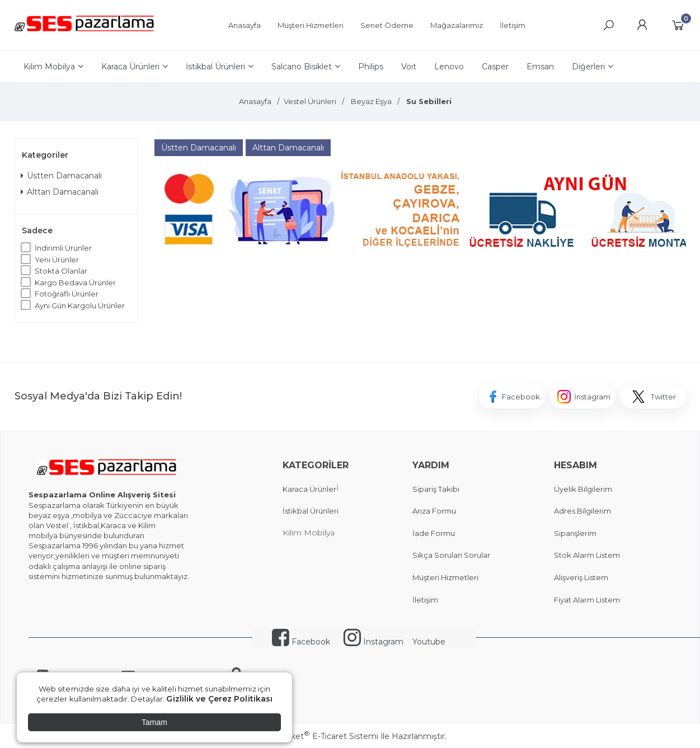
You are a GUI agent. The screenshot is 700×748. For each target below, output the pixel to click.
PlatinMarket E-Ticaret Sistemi (316, 736)
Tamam (154, 722)
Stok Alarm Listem (587, 555)
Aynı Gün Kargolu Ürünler (80, 305)
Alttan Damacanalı (60, 192)
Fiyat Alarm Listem (587, 600)
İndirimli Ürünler (63, 248)
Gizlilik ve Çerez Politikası (219, 699)
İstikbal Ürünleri (311, 511)
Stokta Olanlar (61, 271)
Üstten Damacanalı (61, 176)
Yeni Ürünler (57, 260)
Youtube (429, 642)
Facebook (301, 642)
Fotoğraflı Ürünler (67, 294)
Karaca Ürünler (309, 489)
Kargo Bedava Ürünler (75, 283)
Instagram (374, 642)
